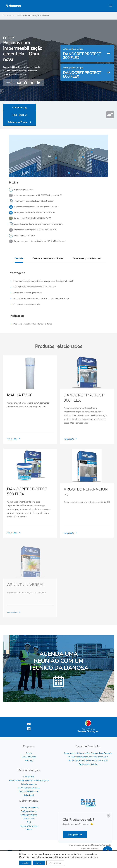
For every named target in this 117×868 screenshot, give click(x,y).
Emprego (29, 761)
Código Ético (29, 777)
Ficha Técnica (18, 115)
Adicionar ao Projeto (18, 122)
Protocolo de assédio (88, 764)
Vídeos (29, 830)
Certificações (29, 819)
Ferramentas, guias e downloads (87, 258)
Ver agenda (73, 835)
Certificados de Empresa (29, 788)
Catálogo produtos (29, 811)
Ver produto (14, 443)
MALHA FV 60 (20, 399)
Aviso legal (29, 795)
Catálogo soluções (29, 815)
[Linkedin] (29, 729)
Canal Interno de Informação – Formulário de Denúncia (88, 753)
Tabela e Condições (29, 826)
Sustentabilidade (29, 757)
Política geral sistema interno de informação (88, 761)
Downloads (18, 108)
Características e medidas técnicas (48, 258)
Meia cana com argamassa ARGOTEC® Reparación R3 (38, 195)
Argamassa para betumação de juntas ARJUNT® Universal (40, 241)
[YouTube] (29, 724)
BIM (29, 822)
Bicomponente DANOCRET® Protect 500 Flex (34, 213)
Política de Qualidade (29, 792)
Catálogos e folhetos (29, 808)
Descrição (19, 258)
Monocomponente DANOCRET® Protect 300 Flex (36, 207)
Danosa (29, 753)
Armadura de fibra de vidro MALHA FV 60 (33, 218)
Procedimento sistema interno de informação (88, 757)
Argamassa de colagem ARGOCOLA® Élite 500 (35, 230)
